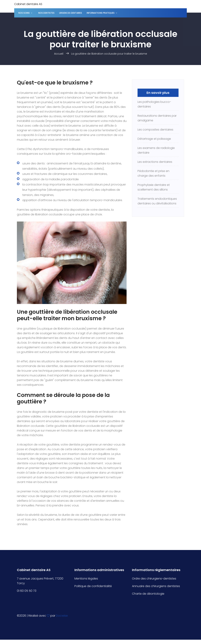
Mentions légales (86, 579)
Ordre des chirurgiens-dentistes (154, 579)
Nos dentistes (46, 13)
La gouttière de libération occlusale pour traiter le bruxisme (109, 54)
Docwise (62, 616)
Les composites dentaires (155, 130)
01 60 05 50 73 (27, 591)
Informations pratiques (101, 13)
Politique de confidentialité (93, 586)
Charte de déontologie (148, 594)
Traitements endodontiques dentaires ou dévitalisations (157, 201)
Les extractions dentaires (155, 162)
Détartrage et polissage (154, 139)
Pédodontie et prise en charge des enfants (153, 173)
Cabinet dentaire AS (28, 4)
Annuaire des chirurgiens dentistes (156, 586)
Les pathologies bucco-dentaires (154, 104)
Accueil (59, 54)
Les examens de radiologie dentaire (156, 150)
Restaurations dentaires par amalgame (157, 118)
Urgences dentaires (71, 13)
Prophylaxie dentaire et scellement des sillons (154, 187)
